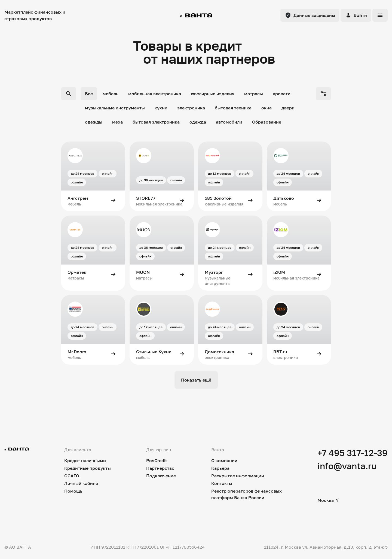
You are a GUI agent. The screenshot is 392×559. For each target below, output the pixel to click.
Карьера (220, 468)
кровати (282, 94)
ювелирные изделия (213, 94)
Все (89, 94)
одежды (94, 122)
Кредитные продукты (88, 468)
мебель (111, 94)
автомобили (229, 122)
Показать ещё (196, 380)
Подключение (161, 476)
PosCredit (157, 460)
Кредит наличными (85, 460)
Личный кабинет (82, 483)
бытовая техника (233, 108)
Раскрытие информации (238, 476)
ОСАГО (72, 476)
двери (288, 108)
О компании (224, 460)
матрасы (254, 94)
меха (117, 122)
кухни (161, 108)
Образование (267, 122)
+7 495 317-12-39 (353, 453)
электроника (191, 108)
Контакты (222, 483)
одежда (198, 122)
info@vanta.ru (347, 466)
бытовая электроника (156, 122)
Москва (328, 500)
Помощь (73, 491)
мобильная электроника (155, 94)
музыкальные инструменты (115, 108)
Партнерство (160, 468)
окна (267, 108)
